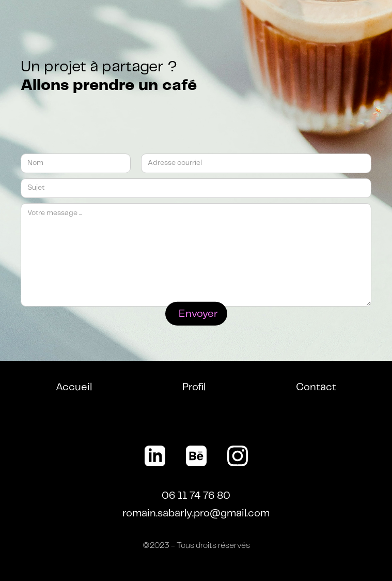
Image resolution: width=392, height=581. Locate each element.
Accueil (74, 387)
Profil (194, 387)
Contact (316, 387)
